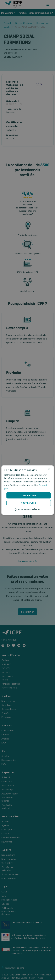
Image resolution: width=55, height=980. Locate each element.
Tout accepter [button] (28, 495)
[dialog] (27, 490)
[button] (27, 510)
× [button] (49, 469)
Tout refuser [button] (29, 503)
